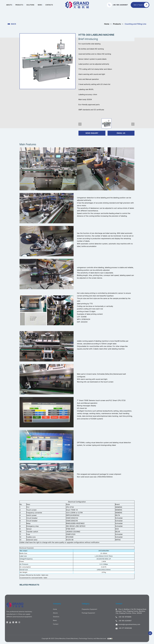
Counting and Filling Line (136, 24)
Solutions (31, 5)
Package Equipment (88, 613)
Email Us (121, 133)
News (40, 5)
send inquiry (92, 133)
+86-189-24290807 (124, 621)
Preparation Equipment (89, 609)
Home (107, 24)
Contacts (49, 5)
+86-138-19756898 (124, 617)
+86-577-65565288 (124, 628)
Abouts (9, 5)
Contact (56, 624)
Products (19, 5)
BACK (14, 24)
